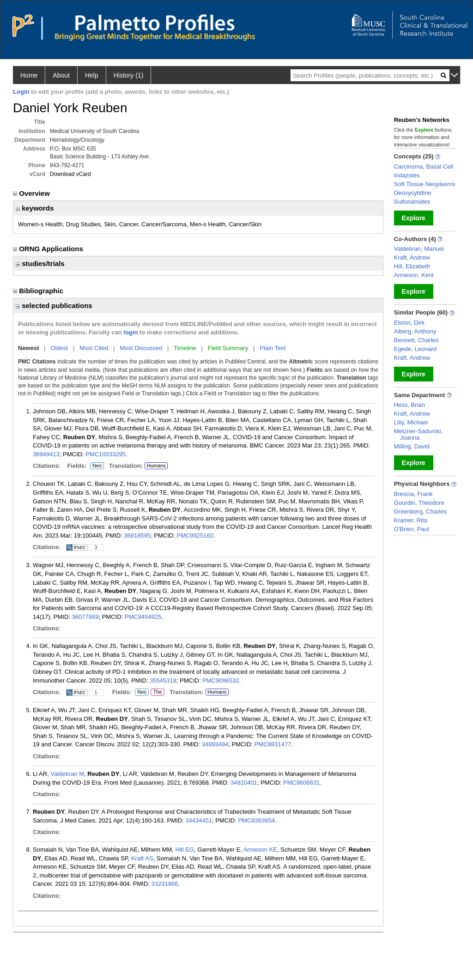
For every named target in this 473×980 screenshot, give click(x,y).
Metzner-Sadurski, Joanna (418, 434)
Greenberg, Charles (420, 511)
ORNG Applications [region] (49, 249)
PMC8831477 (273, 744)
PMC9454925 (143, 617)
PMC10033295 (106, 454)
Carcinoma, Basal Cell (424, 166)
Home (29, 75)
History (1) (129, 75)
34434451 (199, 820)
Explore (414, 218)
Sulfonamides (412, 202)
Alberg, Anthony (415, 331)
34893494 (215, 744)
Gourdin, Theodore (419, 503)
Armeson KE (260, 850)
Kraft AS (142, 858)
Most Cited (94, 348)
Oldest (60, 348)
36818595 (137, 535)
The (158, 692)
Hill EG (185, 850)
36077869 (85, 617)
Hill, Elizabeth (412, 266)
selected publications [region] (54, 305)
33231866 (165, 884)
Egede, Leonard (415, 349)
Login (21, 92)
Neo (97, 466)
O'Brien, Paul (412, 529)
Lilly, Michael (411, 422)
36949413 (46, 454)
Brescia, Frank (413, 494)
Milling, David (412, 446)
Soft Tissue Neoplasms (425, 184)
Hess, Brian (409, 405)
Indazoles (407, 175)
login (130, 332)
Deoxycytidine (413, 193)
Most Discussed (141, 348)
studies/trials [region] (40, 263)
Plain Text (273, 348)
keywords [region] (35, 208)
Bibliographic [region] (39, 291)
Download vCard (70, 174)
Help (92, 75)
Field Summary (228, 348)
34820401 (244, 783)
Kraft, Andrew (412, 257)
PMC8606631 (302, 783)
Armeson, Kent (414, 275)
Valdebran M (67, 774)
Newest (29, 348)
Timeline (185, 348)
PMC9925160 (195, 535)
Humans (156, 466)
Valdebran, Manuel (419, 249)
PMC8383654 (256, 820)
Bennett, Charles (416, 340)
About (61, 75)
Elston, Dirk (409, 323)
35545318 (163, 681)
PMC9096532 (221, 681)
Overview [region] (32, 193)
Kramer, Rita (411, 520)
